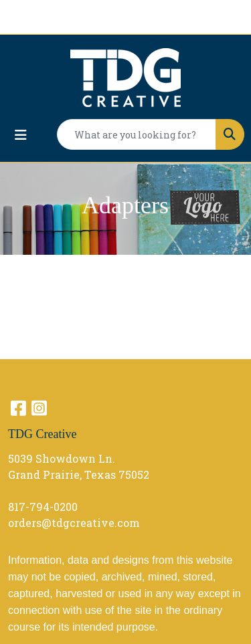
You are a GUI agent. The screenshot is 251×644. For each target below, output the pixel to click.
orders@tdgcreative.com (74, 523)
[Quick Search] (137, 134)
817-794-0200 (43, 507)
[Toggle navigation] (21, 135)
